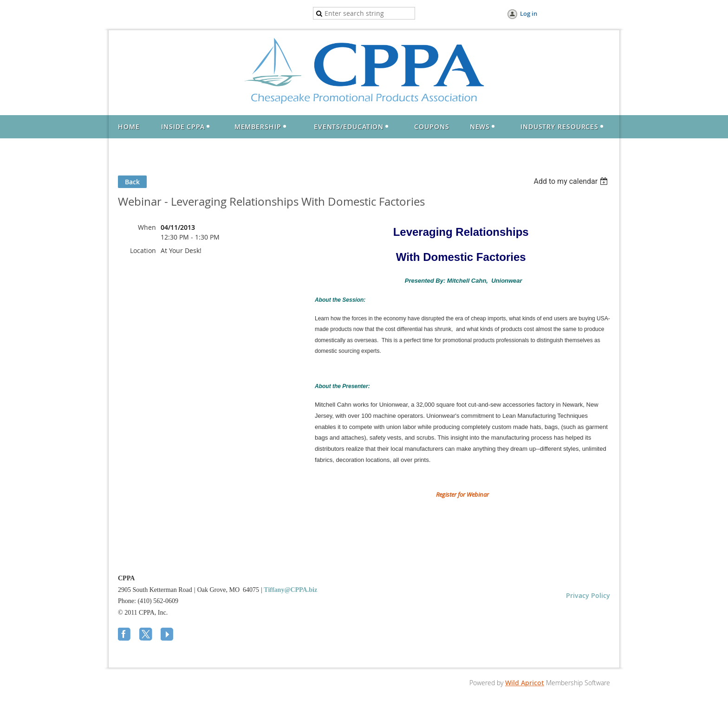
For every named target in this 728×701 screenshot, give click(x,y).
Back (132, 182)
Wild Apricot (525, 683)
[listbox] (572, 181)
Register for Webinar (462, 494)
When (147, 227)
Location (143, 250)
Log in (529, 13)
